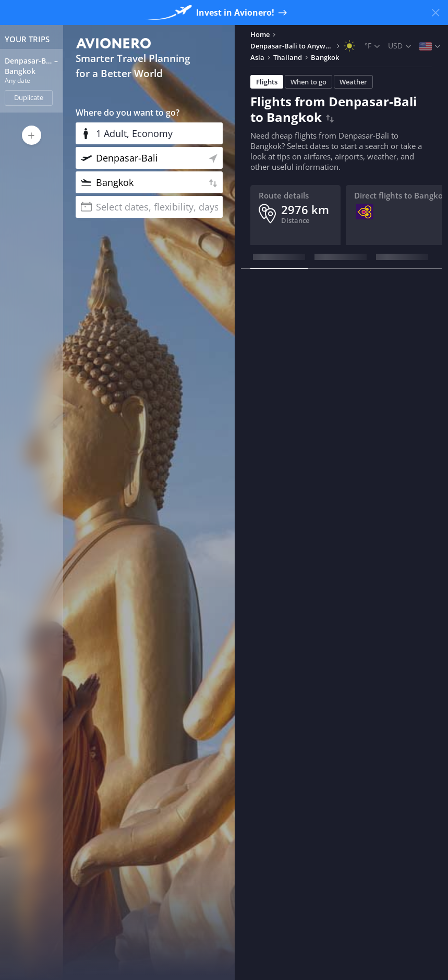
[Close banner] (435, 13)
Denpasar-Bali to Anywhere (292, 46)
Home (260, 34)
